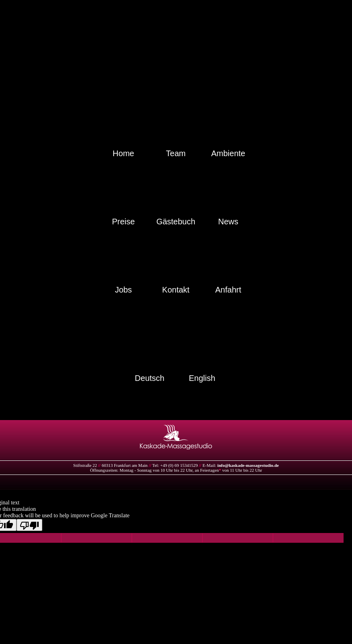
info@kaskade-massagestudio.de (248, 465)
